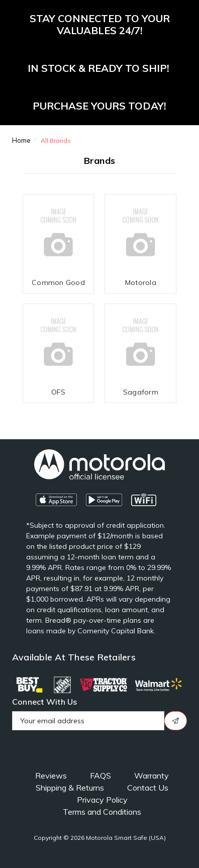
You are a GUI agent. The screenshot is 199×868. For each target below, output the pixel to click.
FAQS (101, 776)
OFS (59, 392)
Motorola (141, 282)
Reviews (51, 776)
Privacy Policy (102, 800)
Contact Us (148, 788)
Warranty (152, 776)
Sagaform (141, 392)
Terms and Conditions (102, 812)
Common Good (58, 282)
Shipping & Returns (70, 788)
